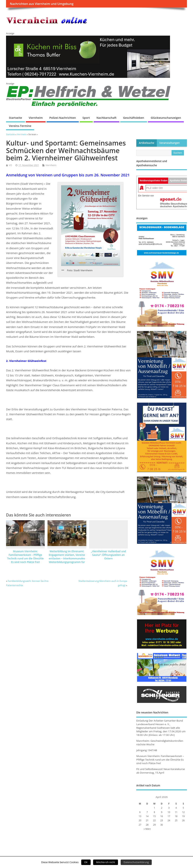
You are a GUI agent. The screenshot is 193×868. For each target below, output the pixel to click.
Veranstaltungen (169, 143)
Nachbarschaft (106, 118)
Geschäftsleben (134, 118)
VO (10, 165)
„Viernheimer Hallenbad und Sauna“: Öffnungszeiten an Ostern (108, 555)
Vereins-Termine (20, 126)
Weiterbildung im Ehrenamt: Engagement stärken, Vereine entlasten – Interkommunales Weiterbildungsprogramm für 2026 (67, 558)
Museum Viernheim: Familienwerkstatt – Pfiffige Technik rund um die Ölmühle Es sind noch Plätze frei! (25, 557)
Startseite (15, 118)
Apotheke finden (178, 181)
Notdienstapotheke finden (154, 181)
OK (86, 862)
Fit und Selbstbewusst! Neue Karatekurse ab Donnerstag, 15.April (160, 771)
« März (147, 829)
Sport (86, 118)
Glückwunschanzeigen (166, 118)
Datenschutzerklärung (136, 862)
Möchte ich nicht (106, 862)
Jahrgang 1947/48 (147, 750)
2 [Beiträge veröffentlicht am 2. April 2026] (162, 808)
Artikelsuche (147, 143)
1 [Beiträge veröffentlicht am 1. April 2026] (154, 808)
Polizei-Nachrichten (63, 118)
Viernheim (36, 118)
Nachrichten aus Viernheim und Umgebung (42, 4)
